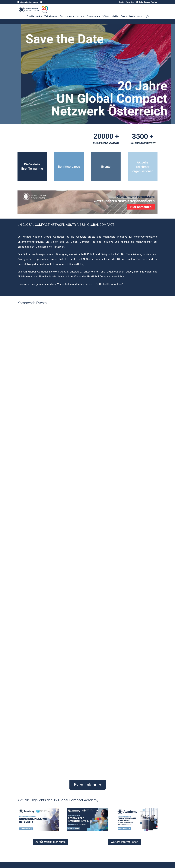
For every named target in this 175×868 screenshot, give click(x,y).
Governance (92, 17)
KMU (114, 17)
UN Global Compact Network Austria (46, 272)
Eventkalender (88, 785)
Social (79, 17)
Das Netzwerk (34, 17)
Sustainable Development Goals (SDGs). (62, 264)
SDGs (105, 17)
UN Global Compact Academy (147, 2)
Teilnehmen (50, 17)
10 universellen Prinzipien (49, 247)
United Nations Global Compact (44, 237)
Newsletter (130, 2)
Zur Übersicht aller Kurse (51, 842)
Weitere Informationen (124, 842)
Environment (66, 17)
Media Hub (135, 17)
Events (124, 17)
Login (121, 2)
